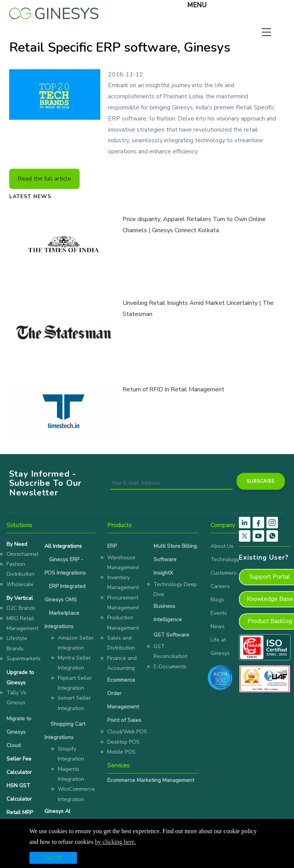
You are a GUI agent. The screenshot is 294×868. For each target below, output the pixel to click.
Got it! (53, 858)
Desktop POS (123, 742)
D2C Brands (21, 608)
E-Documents (170, 667)
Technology (225, 559)
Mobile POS (121, 752)
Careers (220, 586)
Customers (224, 573)
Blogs (217, 600)
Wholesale (20, 584)
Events (219, 613)
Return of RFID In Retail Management (173, 389)
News (218, 626)
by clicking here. (115, 842)
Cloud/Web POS (127, 732)
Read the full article (44, 179)
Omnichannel (23, 554)
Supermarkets (24, 659)
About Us (222, 546)
